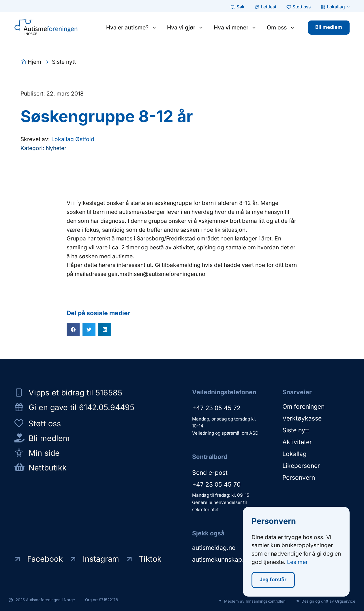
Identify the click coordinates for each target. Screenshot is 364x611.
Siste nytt (296, 430)
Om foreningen (303, 407)
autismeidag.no (214, 548)
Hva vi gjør (185, 27)
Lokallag (294, 454)
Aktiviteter (297, 442)
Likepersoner (301, 466)
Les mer (297, 564)
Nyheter (56, 148)
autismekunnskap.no (222, 559)
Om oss (281, 27)
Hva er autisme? (132, 27)
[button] (73, 329)
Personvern (299, 478)
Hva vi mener (235, 27)
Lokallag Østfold (73, 139)
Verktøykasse (302, 418)
